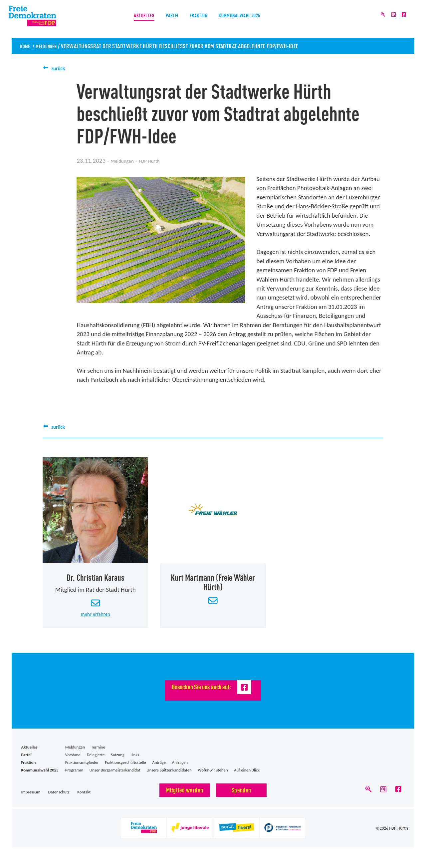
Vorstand (73, 759)
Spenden (241, 794)
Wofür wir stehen (213, 775)
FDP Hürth (399, 835)
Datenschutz (59, 797)
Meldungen (53, 46)
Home (26, 46)
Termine (98, 752)
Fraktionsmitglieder (82, 767)
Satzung (118, 759)
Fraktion (199, 19)
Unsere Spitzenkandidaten (169, 775)
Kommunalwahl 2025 (251, 19)
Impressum (31, 797)
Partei (165, 19)
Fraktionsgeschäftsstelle (125, 767)
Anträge (159, 767)
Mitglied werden (185, 794)
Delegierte (96, 759)
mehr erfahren (96, 618)
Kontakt (84, 797)
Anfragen (180, 767)
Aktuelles (130, 19)
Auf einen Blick (247, 775)
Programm (74, 775)
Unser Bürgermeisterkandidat (115, 775)
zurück (60, 68)
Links (135, 759)
